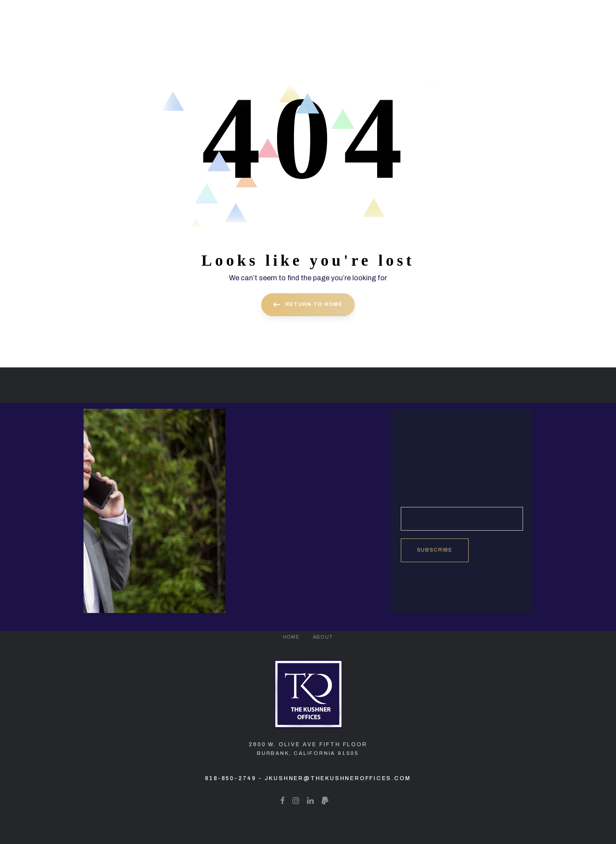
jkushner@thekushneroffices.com (338, 778)
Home (291, 637)
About (323, 637)
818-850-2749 (231, 778)
